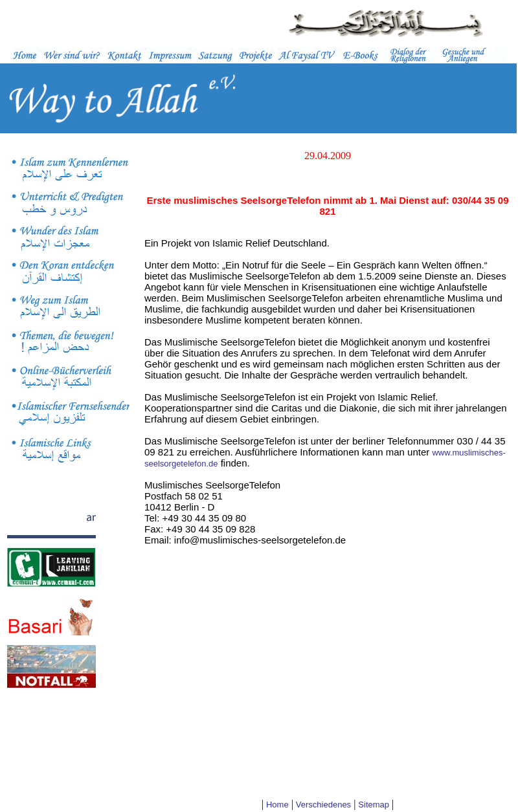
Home (277, 805)
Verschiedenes (323, 805)
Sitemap (374, 805)
